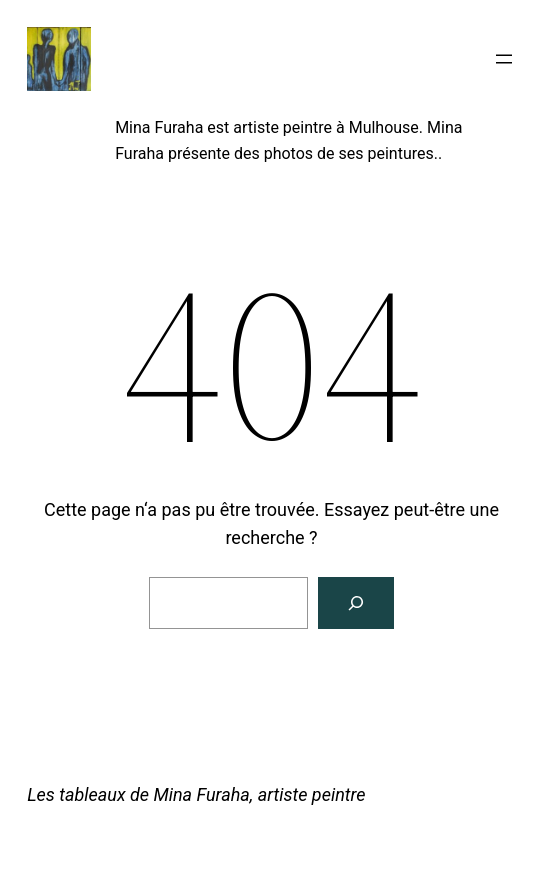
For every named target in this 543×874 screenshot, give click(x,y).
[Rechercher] (356, 603)
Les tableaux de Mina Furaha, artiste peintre (196, 794)
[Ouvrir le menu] (504, 59)
